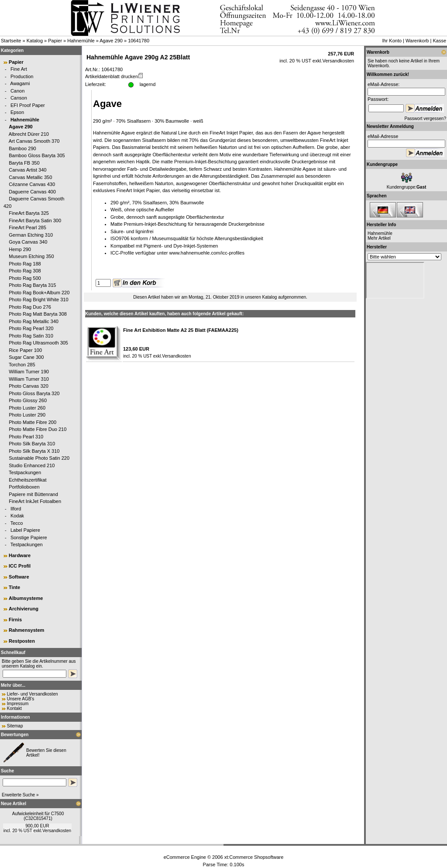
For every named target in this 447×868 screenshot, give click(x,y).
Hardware (20, 555)
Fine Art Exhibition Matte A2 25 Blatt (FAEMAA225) (181, 330)
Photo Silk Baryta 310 (32, 444)
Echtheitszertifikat (28, 480)
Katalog (35, 41)
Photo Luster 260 (27, 408)
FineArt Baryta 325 (29, 213)
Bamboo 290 (22, 148)
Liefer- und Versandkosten (33, 694)
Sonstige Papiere (29, 537)
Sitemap (15, 726)
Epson (17, 112)
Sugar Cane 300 (26, 357)
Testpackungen (25, 472)
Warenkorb (417, 41)
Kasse (439, 41)
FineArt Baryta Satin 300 (35, 220)
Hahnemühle (81, 41)
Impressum (18, 704)
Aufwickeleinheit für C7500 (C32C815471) (38, 816)
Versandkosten (57, 831)
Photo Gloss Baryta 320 (34, 393)
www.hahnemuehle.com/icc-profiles (207, 253)
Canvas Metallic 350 (30, 177)
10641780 (139, 41)
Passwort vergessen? (425, 119)
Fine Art (19, 69)
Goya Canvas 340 (28, 242)
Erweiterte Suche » (20, 795)
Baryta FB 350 (24, 163)
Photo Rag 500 (25, 278)
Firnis (15, 620)
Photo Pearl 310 (26, 437)
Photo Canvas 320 (29, 386)
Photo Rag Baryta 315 (32, 285)
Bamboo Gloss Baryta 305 (37, 155)
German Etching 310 (31, 235)
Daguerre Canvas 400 (32, 192)
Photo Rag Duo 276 (30, 307)
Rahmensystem (26, 630)
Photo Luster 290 (27, 415)
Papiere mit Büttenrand (33, 494)
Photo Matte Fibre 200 (33, 422)
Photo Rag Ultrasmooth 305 (38, 343)
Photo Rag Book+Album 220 (39, 293)
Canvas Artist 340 (28, 170)
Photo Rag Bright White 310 (38, 300)
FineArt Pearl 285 (28, 227)
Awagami (20, 83)
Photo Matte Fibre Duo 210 (38, 429)
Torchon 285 (22, 365)
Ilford (16, 509)
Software (19, 577)
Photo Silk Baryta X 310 (34, 451)
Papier (55, 41)
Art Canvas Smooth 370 (34, 141)
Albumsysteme (26, 598)
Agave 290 (111, 41)
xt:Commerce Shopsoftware (254, 857)
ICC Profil (20, 566)
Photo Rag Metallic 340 (34, 321)
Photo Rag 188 (25, 264)
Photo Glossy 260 (28, 400)
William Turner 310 (29, 379)
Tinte (14, 587)
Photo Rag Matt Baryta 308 (38, 314)
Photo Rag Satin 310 (31, 336)
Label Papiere (25, 530)
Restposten (22, 641)
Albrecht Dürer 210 (29, 134)
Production (22, 76)
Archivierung (24, 609)
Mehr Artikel (379, 238)
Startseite (11, 41)
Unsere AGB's (21, 699)
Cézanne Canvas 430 (32, 184)
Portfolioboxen (24, 487)
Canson (19, 98)
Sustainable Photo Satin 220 (39, 458)
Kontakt (14, 708)
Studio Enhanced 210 (32, 465)
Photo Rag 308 (25, 271)
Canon (17, 91)
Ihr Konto (392, 41)
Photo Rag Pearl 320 (31, 328)
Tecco (17, 523)
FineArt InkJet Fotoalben (35, 501)
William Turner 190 (29, 372)
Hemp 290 (20, 249)
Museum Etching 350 (31, 256)
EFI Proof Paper (28, 105)
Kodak (17, 516)
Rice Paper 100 (25, 350)
